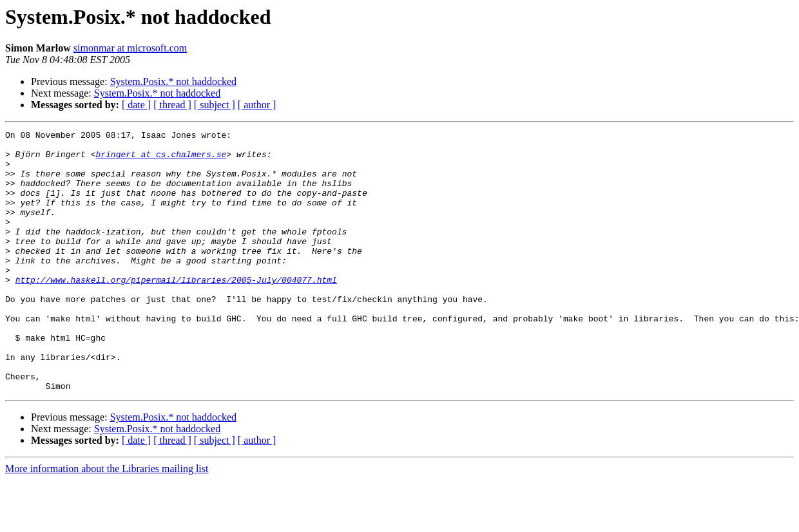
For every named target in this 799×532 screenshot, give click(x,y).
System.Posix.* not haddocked (173, 81)
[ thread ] (172, 105)
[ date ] (136, 105)
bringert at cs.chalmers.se (161, 160)
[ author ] (257, 105)
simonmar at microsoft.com (130, 48)
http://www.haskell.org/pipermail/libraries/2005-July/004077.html (176, 310)
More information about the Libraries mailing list (107, 521)
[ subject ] (215, 105)
